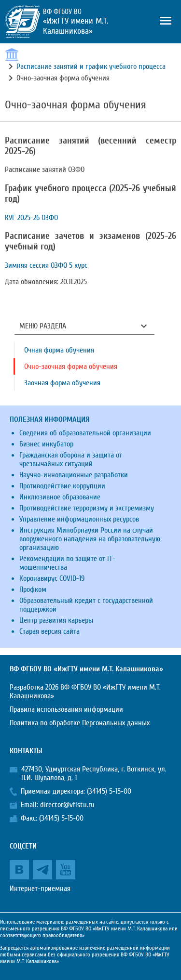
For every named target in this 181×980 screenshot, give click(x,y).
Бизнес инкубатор (46, 444)
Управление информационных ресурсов (79, 519)
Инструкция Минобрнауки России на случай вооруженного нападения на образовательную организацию (90, 539)
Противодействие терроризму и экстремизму (87, 508)
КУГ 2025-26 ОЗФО (31, 218)
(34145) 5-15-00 (109, 791)
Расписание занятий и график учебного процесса (91, 66)
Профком (33, 589)
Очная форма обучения (59, 350)
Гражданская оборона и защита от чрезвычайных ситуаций (71, 459)
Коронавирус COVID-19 (52, 578)
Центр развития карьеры (56, 620)
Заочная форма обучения (62, 383)
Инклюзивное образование (60, 497)
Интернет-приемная (40, 889)
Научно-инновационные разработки (74, 475)
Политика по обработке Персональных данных (80, 723)
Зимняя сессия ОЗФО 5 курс (46, 265)
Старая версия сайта (49, 631)
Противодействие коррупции (62, 486)
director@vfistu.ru (67, 805)
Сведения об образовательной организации (85, 433)
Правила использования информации (66, 709)
